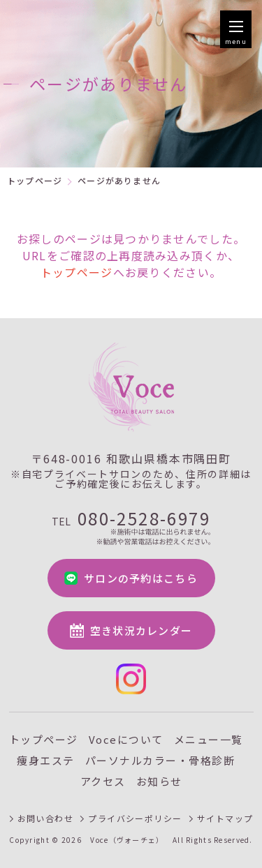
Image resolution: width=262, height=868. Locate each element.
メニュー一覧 (209, 739)
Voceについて (126, 739)
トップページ (35, 180)
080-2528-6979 (131, 527)
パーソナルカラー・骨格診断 (160, 760)
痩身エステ (46, 760)
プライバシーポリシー (135, 818)
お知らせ (159, 781)
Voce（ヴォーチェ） (127, 840)
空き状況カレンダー (141, 630)
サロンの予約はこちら (141, 578)
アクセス (103, 781)
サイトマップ (225, 818)
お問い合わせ (46, 818)
